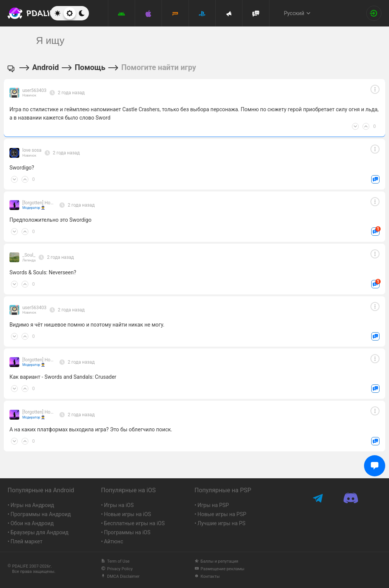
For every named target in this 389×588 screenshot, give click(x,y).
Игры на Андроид (32, 505)
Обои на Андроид (32, 523)
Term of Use (115, 561)
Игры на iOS (119, 505)
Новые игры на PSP (222, 514)
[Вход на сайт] (374, 13)
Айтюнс (114, 541)
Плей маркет (26, 541)
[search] (180, 41)
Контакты (207, 576)
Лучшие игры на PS (222, 523)
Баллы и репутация (216, 561)
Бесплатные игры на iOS (135, 523)
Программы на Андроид (41, 514)
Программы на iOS (127, 532)
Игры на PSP (213, 505)
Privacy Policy (117, 569)
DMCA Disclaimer (120, 576)
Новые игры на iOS (128, 514)
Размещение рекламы (219, 569)
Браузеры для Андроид (40, 532)
